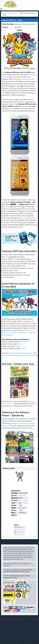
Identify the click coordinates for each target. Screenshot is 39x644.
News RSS (6, 571)
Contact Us (16, 570)
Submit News (25, 571)
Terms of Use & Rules (26, 570)
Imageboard (7, 578)
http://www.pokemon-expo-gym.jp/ (21, 353)
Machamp (22, 495)
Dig (15, 532)
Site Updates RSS (15, 571)
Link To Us (14, 578)
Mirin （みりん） (8, 404)
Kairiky (18, 346)
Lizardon (24, 342)
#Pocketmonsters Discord (18, 576)
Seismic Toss (18, 527)
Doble (20, 344)
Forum (28, 576)
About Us (9, 570)
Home (4, 13)
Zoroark (23, 349)
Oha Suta (31, 401)
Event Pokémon (12, 13)
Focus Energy (19, 535)
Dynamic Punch (19, 530)
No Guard (22, 508)
